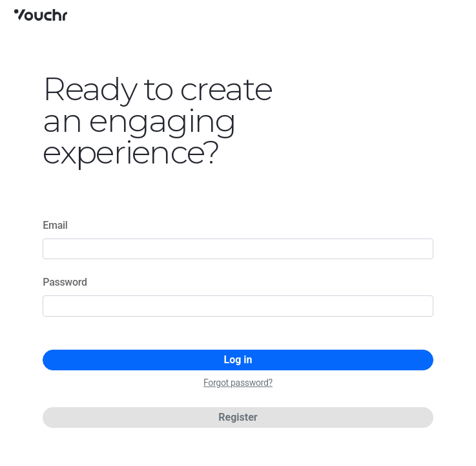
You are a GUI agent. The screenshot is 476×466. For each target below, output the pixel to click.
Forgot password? (238, 383)
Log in (238, 360)
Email (55, 225)
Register (238, 417)
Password (65, 282)
